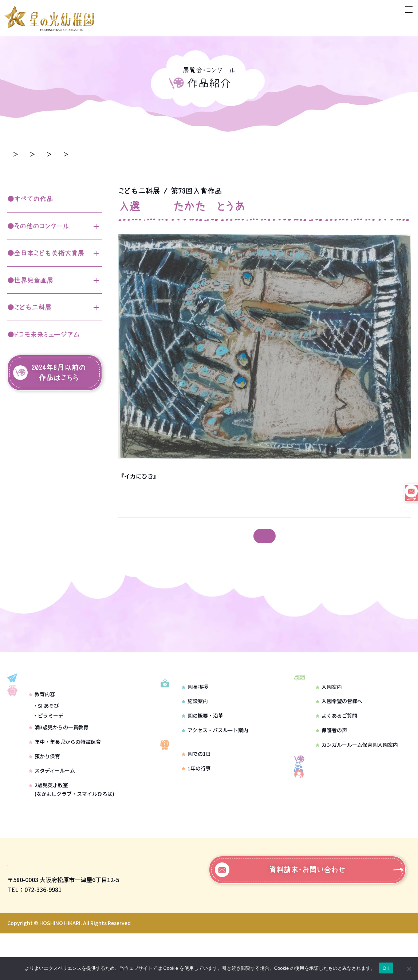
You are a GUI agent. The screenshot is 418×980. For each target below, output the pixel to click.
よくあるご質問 (336, 727)
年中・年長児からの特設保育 (65, 773)
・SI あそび (46, 736)
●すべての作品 (30, 199)
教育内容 (42, 725)
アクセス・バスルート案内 (215, 751)
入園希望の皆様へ (339, 712)
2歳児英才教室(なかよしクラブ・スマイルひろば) (72, 820)
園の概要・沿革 (202, 737)
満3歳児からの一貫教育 (59, 758)
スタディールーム (52, 801)
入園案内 (329, 698)
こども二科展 (117, 154)
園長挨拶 (195, 707)
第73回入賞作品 (171, 154)
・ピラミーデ (48, 746)
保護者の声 (331, 741)
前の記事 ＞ (394, 536)
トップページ (25, 154)
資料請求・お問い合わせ (280, 916)
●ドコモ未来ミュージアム (44, 335)
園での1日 (196, 785)
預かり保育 (44, 787)
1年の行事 (196, 799)
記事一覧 (265, 536)
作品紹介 (71, 154)
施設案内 (195, 722)
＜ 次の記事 (135, 536)
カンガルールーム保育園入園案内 (357, 755)
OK (386, 968)
